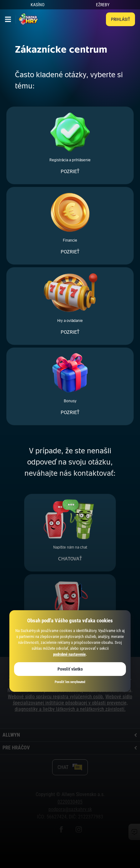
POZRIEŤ (70, 171)
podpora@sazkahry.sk (70, 809)
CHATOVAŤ (70, 559)
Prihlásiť (120, 19)
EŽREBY (103, 5)
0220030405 (70, 802)
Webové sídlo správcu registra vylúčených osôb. (56, 697)
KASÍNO (37, 5)
